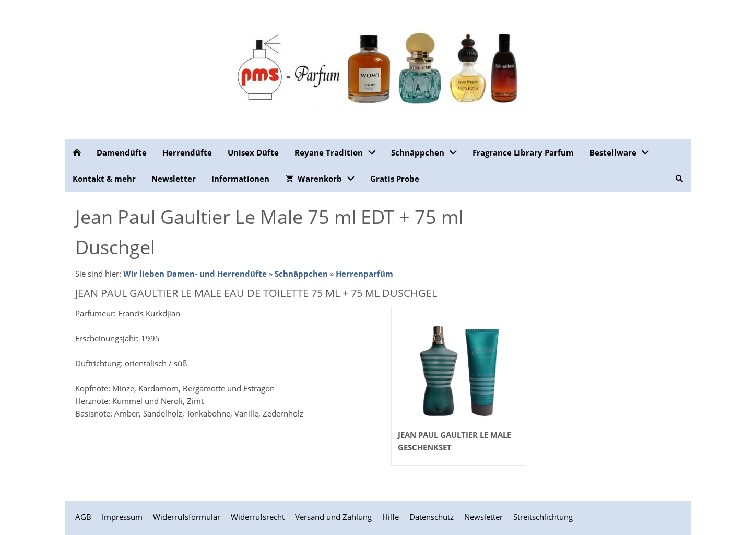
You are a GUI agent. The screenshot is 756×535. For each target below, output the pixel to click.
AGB (83, 517)
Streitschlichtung (543, 517)
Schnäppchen (301, 274)
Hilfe (391, 517)
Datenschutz (432, 517)
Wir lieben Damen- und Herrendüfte (195, 274)
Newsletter (483, 517)
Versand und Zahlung (333, 517)
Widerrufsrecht (258, 517)
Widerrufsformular (187, 517)
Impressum (122, 517)
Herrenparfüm (364, 274)
